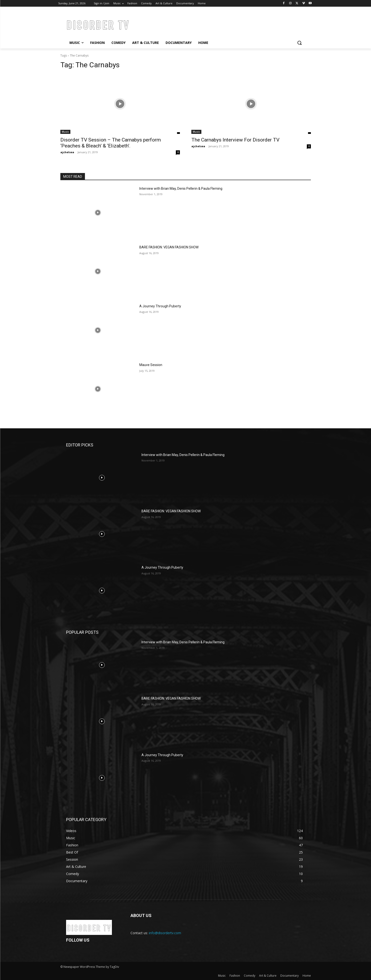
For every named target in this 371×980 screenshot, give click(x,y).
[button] (299, 43)
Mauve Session (151, 365)
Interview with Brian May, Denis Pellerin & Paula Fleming (181, 189)
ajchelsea (67, 152)
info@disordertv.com (165, 933)
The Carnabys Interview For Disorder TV (235, 140)
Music (65, 132)
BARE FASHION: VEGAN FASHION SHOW (169, 247)
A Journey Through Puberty (160, 306)
